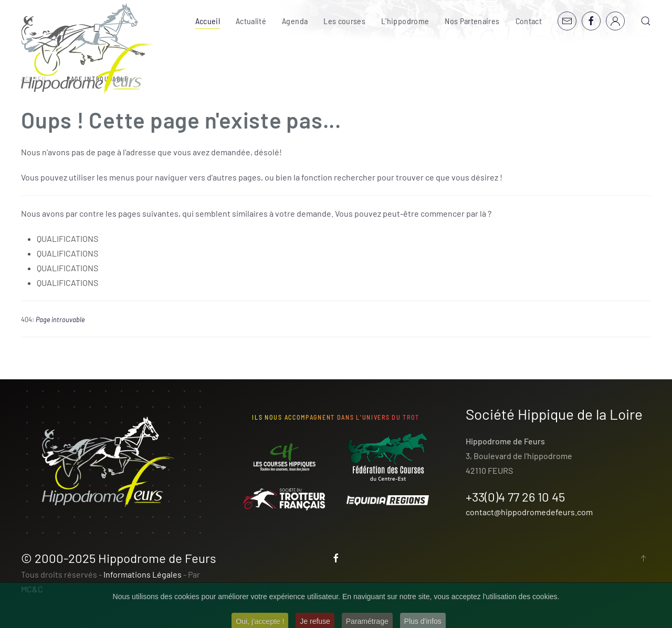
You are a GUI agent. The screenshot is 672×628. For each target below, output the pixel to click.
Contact (529, 21)
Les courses (344, 21)
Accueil (208, 21)
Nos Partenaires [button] (472, 21)
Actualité (251, 21)
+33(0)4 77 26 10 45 (515, 497)
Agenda (295, 21)
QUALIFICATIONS (67, 238)
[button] (646, 21)
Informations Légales (143, 574)
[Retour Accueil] (87, 49)
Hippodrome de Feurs (157, 558)
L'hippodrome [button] (405, 21)
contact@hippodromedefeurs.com (529, 512)
